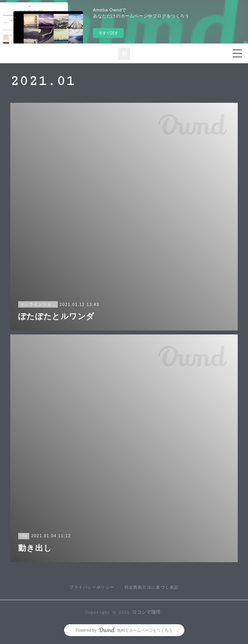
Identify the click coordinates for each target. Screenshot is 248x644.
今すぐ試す (108, 33)
